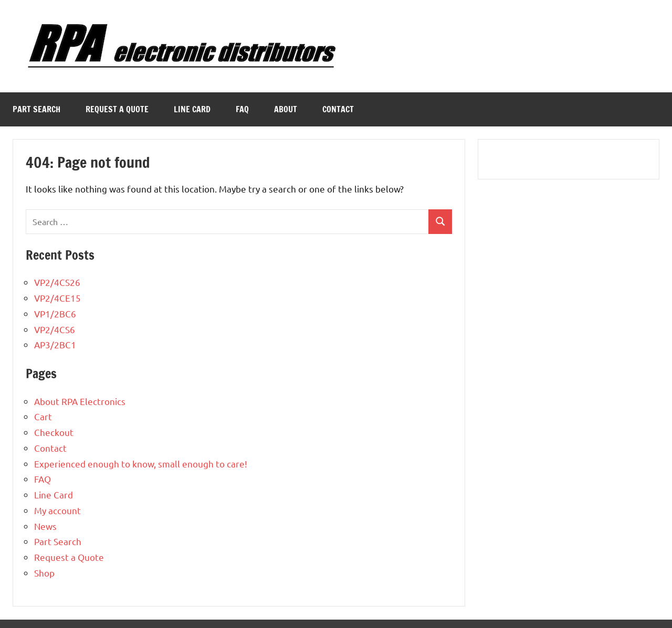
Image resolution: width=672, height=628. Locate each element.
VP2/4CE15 (57, 298)
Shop (44, 573)
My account (57, 510)
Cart (43, 416)
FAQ (242, 109)
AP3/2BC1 (55, 344)
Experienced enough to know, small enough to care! (141, 464)
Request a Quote (117, 109)
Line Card (192, 109)
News (45, 526)
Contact (338, 109)
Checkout (54, 432)
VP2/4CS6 (55, 329)
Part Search (36, 109)
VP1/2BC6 (55, 313)
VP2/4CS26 (57, 282)
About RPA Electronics (80, 401)
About (286, 109)
